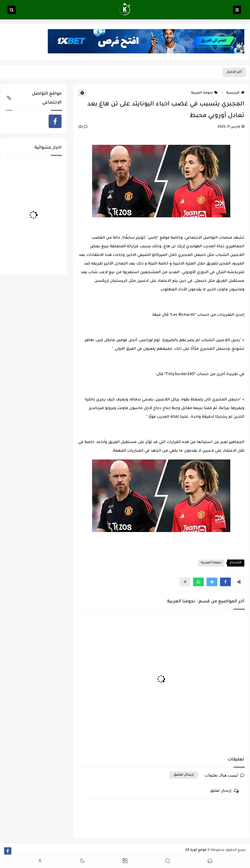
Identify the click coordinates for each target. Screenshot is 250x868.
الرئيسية (235, 93)
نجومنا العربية (205, 93)
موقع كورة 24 (196, 850)
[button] (225, 582)
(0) (83, 127)
